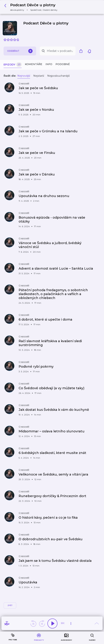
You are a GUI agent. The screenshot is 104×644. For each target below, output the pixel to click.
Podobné (63, 64)
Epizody (13, 65)
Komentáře (34, 64)
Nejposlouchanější (58, 76)
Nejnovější (24, 76)
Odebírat (20, 51)
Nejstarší (39, 76)
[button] (32, 7)
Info (49, 64)
